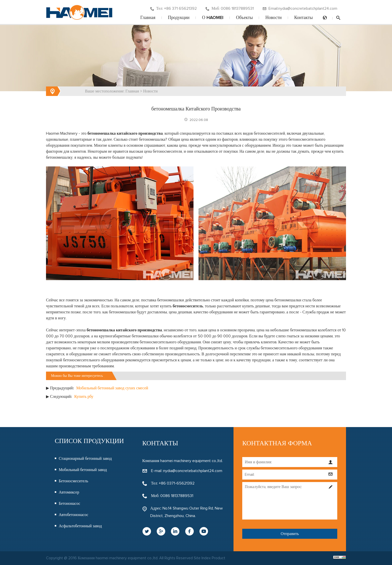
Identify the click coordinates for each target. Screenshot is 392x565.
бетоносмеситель (188, 306)
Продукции (179, 18)
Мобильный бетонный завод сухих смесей (112, 388)
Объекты (244, 18)
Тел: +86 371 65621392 (173, 9)
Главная (148, 18)
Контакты (303, 18)
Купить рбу (84, 397)
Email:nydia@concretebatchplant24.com (300, 9)
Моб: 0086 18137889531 (230, 9)
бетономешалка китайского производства (125, 133)
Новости (273, 18)
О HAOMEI (213, 18)
